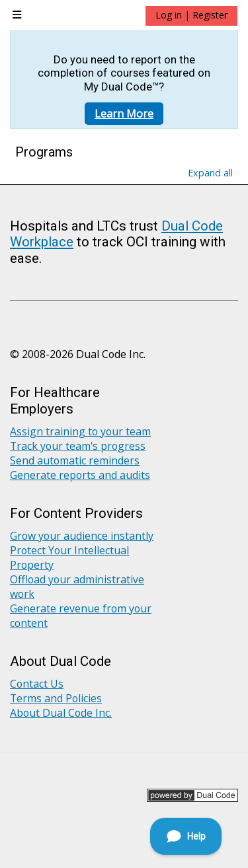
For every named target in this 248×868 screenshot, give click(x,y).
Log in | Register (191, 15)
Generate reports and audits (80, 475)
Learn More (124, 114)
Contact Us (37, 684)
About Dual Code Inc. (61, 713)
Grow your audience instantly (82, 536)
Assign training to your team (80, 431)
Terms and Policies (56, 698)
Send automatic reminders (75, 460)
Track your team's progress (78, 446)
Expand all (210, 173)
